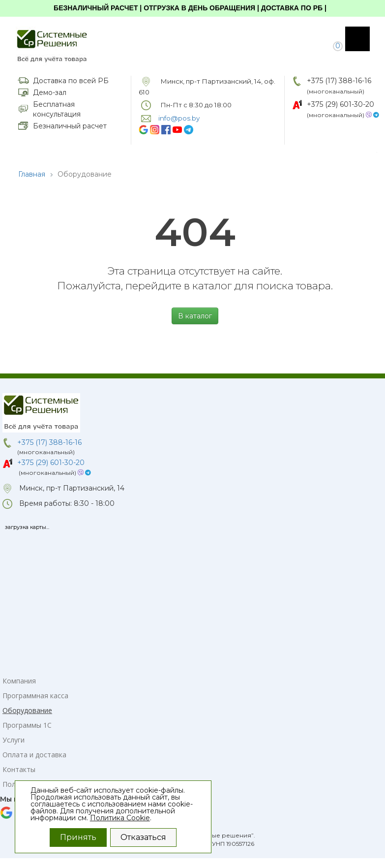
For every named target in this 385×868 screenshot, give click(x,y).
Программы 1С (27, 725)
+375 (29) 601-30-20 (341, 104)
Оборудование (27, 710)
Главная (32, 174)
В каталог (195, 316)
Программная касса (35, 696)
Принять (78, 837)
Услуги (14, 740)
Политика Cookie (120, 818)
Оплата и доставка (34, 755)
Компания (19, 681)
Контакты (19, 769)
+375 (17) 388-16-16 (339, 81)
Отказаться (143, 837)
